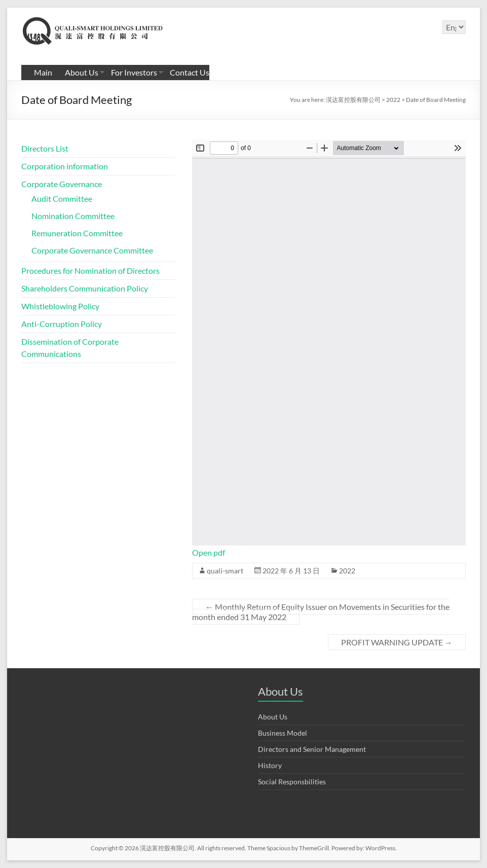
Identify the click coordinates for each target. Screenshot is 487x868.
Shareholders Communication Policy (85, 288)
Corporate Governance (62, 184)
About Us (82, 72)
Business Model (283, 733)
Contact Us (190, 72)
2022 (347, 571)
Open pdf (209, 552)
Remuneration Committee (77, 233)
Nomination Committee (73, 216)
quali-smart (225, 571)
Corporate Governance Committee (92, 250)
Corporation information (65, 166)
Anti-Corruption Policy (62, 324)
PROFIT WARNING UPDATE (397, 642)
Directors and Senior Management (312, 749)
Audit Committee (62, 198)
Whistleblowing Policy (60, 306)
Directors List (45, 148)
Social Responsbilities (292, 782)
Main (43, 72)
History (270, 765)
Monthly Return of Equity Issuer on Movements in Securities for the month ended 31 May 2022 (321, 612)
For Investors (134, 72)
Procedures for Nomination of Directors (90, 270)
